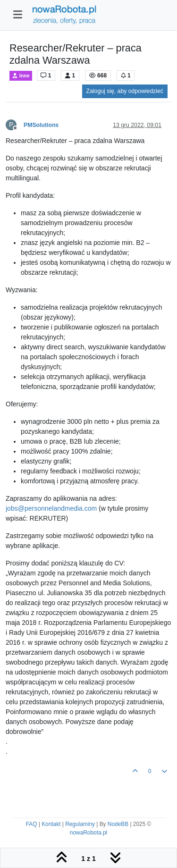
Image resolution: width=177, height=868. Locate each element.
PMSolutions (41, 125)
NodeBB (118, 824)
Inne (21, 76)
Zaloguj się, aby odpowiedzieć (125, 91)
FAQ (32, 824)
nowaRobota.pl (88, 833)
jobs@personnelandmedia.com (51, 508)
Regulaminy (80, 824)
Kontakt (51, 824)
